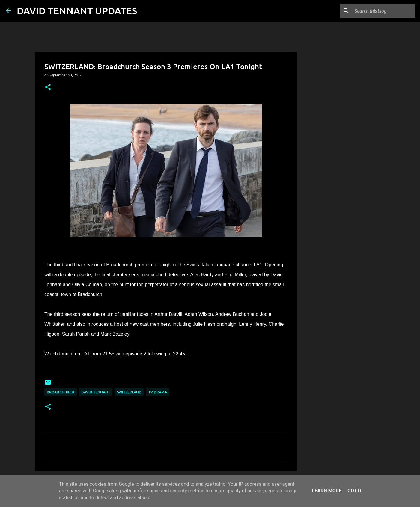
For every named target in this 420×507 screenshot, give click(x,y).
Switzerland (129, 392)
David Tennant (96, 392)
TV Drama (158, 392)
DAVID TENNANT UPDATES (77, 11)
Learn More (327, 491)
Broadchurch (61, 392)
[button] (48, 87)
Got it (355, 491)
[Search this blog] (384, 11)
